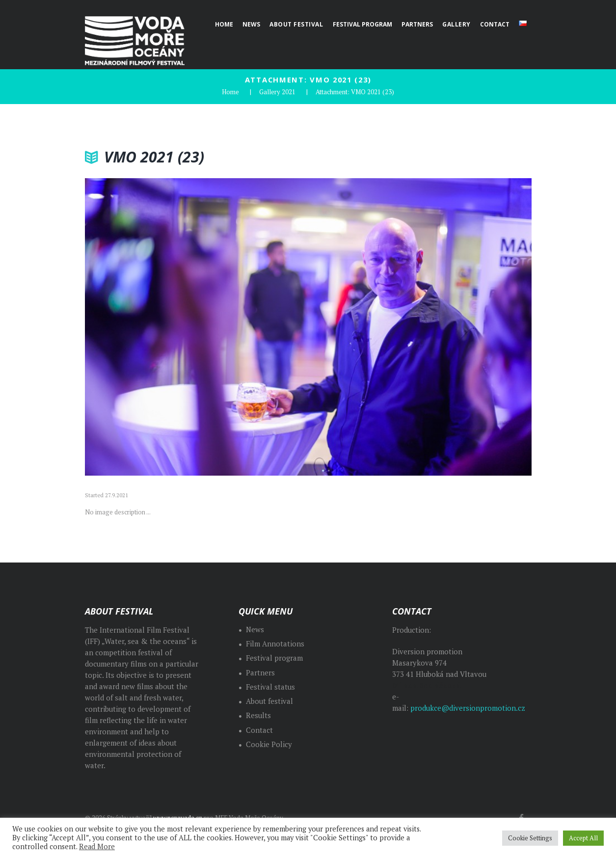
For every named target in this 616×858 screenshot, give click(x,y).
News (255, 630)
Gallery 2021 (277, 92)
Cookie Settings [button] (530, 838)
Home (230, 92)
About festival (269, 701)
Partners (260, 673)
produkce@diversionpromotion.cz (468, 708)
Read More (97, 846)
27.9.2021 (117, 495)
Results (258, 715)
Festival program (274, 658)
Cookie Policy (269, 744)
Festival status (270, 687)
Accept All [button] (583, 838)
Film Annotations (275, 644)
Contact (259, 730)
